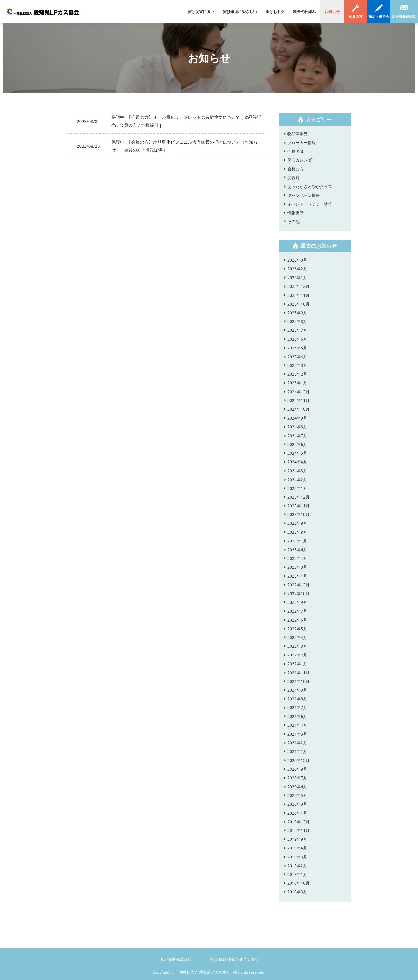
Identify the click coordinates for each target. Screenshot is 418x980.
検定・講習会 (379, 16)
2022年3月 (297, 646)
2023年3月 (297, 567)
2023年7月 (297, 541)
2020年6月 (297, 787)
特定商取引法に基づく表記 (235, 959)
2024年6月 (297, 444)
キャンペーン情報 (304, 195)
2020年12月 (298, 760)
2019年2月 (297, 866)
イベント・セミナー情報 (310, 204)
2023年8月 (297, 532)
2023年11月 (298, 506)
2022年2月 (297, 655)
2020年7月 (297, 778)
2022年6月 (297, 620)
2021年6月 (297, 716)
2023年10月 (298, 514)
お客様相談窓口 (404, 16)
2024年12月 (298, 392)
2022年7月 (297, 611)
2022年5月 (297, 629)
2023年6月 (297, 550)
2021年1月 (297, 751)
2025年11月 (298, 295)
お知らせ (332, 12)
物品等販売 (298, 134)
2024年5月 (297, 453)
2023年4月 (297, 558)
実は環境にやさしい (240, 12)
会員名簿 (296, 151)
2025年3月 (297, 365)
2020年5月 (297, 795)
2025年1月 (297, 383)
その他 (293, 221)
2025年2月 (297, 374)
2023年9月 (297, 523)
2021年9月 (297, 690)
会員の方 (356, 16)
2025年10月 (298, 304)
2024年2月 (297, 480)
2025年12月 (298, 286)
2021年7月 (297, 707)
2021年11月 (298, 673)
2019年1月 (297, 874)
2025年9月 (297, 313)
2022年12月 (298, 585)
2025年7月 (297, 330)
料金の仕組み (305, 12)
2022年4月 (297, 637)
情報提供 (296, 213)
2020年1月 (297, 813)
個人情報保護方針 (175, 959)
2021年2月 (297, 743)
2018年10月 (298, 883)
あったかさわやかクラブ (310, 186)
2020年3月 (297, 804)
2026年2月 (297, 269)
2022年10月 (298, 593)
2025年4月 (297, 357)
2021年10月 (298, 681)
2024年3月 (297, 471)
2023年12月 (298, 497)
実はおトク (275, 12)
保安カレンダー (302, 160)
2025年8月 (297, 321)
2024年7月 (297, 436)
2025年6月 (297, 339)
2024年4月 (297, 462)
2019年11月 (298, 830)
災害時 (293, 177)
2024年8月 (297, 427)
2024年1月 (297, 488)
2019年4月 (297, 848)
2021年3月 (297, 734)
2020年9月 (297, 769)
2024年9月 (297, 418)
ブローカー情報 (302, 143)
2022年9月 (297, 602)
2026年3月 (297, 260)
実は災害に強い (201, 12)
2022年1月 (297, 664)
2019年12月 (298, 822)
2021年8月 (297, 699)
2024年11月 (298, 400)
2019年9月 (297, 839)
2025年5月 (297, 348)
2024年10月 (298, 409)
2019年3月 (297, 857)
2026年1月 (297, 277)
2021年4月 (297, 725)
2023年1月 (297, 576)
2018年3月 (297, 892)
